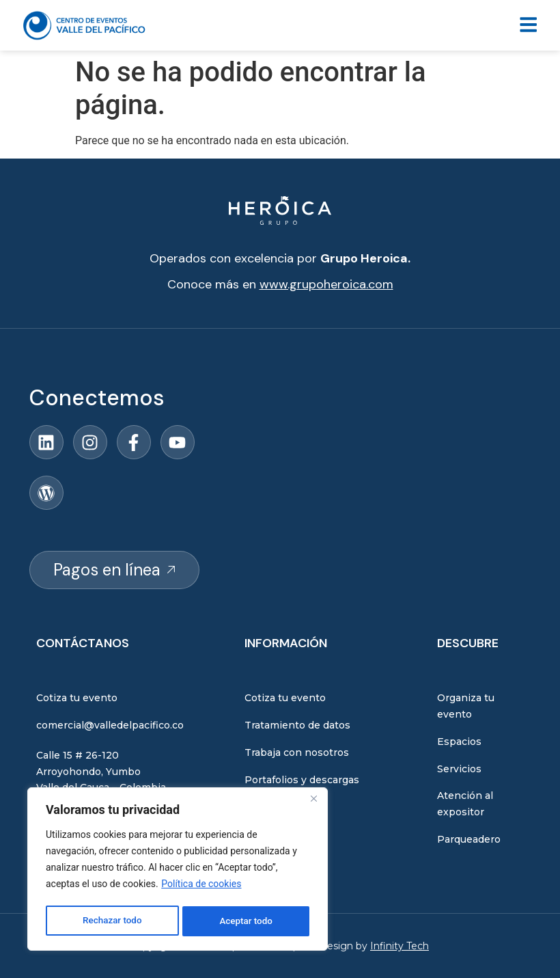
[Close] (313, 802)
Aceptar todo (246, 921)
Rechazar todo (112, 921)
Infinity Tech (400, 946)
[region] (178, 871)
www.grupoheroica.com (326, 284)
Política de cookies (201, 887)
